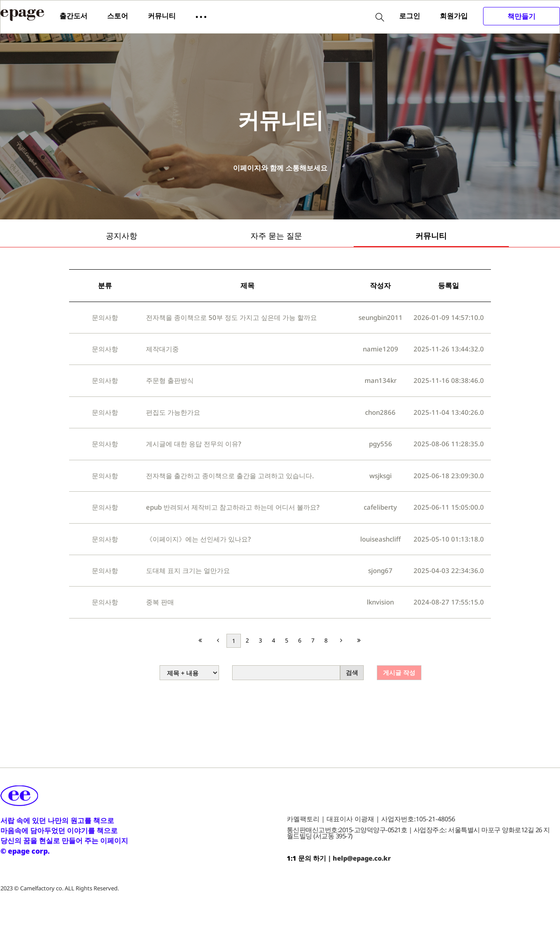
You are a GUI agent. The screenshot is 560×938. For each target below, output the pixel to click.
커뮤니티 (162, 16)
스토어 (118, 16)
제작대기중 (162, 349)
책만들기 (522, 16)
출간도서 (73, 16)
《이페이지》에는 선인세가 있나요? (198, 539)
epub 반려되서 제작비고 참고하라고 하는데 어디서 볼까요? (233, 507)
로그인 (410, 16)
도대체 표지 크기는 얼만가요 (188, 570)
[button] (201, 16)
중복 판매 (160, 602)
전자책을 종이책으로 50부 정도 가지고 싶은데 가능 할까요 (231, 317)
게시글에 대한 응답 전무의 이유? (194, 444)
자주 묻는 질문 (276, 236)
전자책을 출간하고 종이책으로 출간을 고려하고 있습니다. (230, 476)
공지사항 (122, 236)
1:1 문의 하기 (306, 858)
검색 (352, 672)
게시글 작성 (399, 672)
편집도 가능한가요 (173, 412)
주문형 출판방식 (170, 380)
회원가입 (454, 16)
